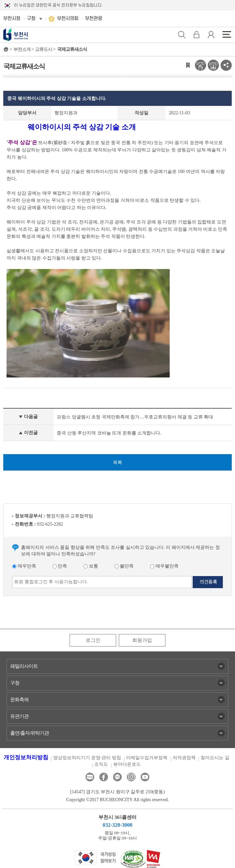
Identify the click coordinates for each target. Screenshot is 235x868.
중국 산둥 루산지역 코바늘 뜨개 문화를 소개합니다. (109, 433)
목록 (117, 463)
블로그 (90, 777)
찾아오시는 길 (215, 758)
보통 (91, 566)
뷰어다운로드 (127, 764)
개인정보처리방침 (26, 757)
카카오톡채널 (117, 777)
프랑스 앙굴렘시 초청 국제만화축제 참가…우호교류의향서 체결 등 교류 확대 (135, 417)
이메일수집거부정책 (147, 758)
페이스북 (104, 777)
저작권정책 (184, 758)
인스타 (131, 777)
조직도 (101, 764)
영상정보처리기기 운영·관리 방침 (87, 758)
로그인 (93, 640)
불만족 (124, 566)
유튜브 (145, 777)
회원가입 (142, 640)
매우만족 (24, 566)
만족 (60, 566)
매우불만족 (164, 566)
